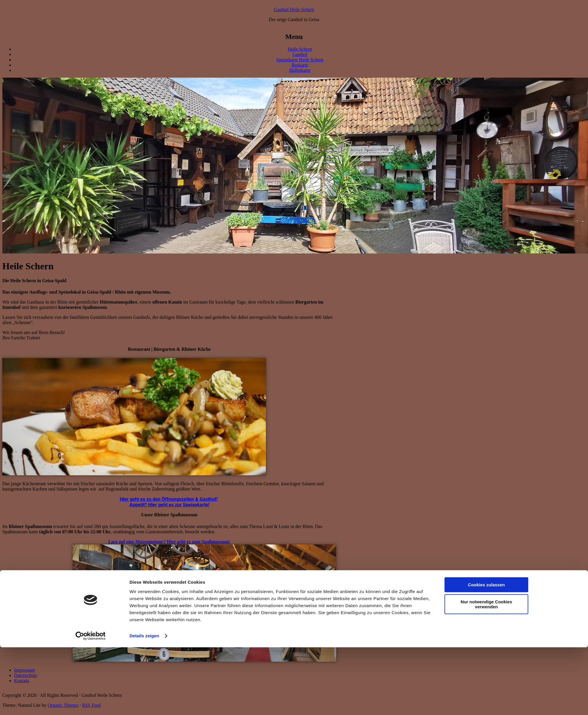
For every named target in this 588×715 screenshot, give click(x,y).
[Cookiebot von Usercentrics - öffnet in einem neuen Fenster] (91, 704)
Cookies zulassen (486, 652)
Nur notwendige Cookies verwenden (486, 672)
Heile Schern (300, 49)
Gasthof (300, 54)
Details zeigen (144, 703)
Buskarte (300, 65)
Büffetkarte (300, 70)
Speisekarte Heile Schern (300, 60)
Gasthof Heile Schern (294, 10)
